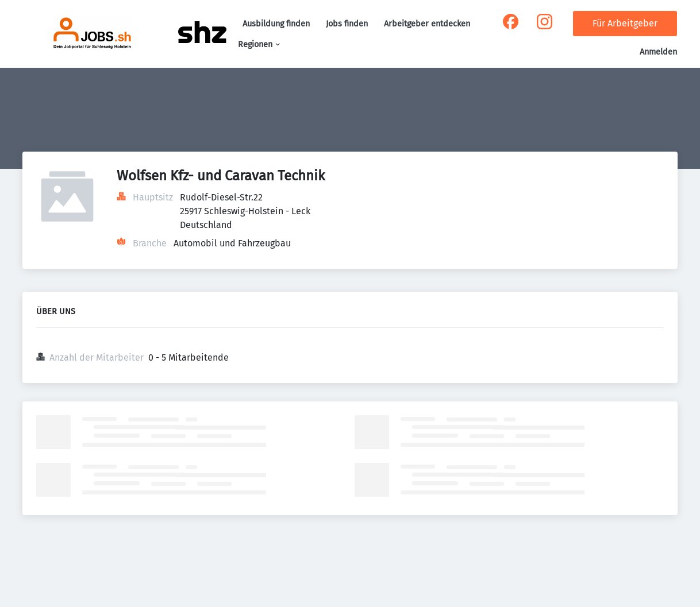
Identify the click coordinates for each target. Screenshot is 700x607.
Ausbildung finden (276, 24)
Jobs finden (347, 24)
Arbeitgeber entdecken (427, 24)
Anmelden (658, 52)
